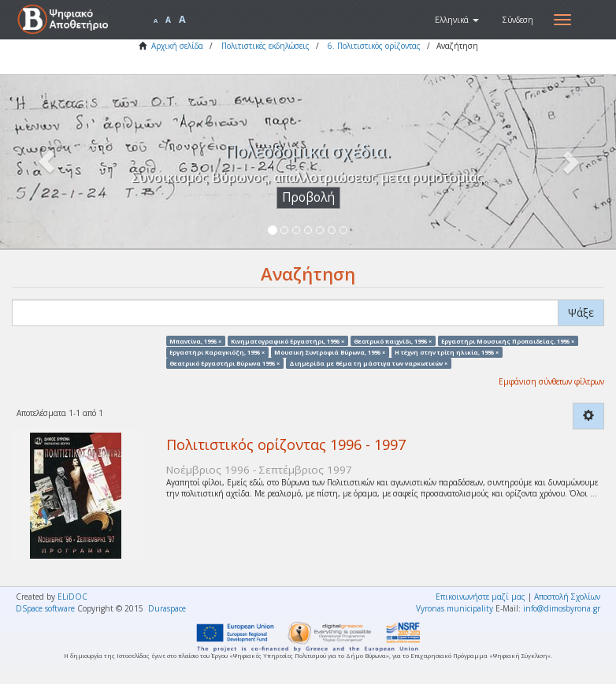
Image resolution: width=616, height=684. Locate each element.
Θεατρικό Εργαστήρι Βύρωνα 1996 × (225, 363)
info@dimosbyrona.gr (562, 608)
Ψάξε (581, 312)
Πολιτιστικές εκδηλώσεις (265, 46)
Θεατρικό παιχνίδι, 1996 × (393, 340)
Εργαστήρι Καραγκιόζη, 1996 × (217, 351)
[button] (457, 20)
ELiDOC (72, 597)
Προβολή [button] (308, 197)
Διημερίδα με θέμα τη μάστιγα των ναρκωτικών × (368, 363)
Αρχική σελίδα (177, 46)
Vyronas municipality (455, 608)
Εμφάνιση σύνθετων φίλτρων (551, 381)
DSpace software (45, 608)
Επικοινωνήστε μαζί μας (481, 597)
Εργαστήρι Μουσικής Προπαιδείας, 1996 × (508, 340)
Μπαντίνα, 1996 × (195, 340)
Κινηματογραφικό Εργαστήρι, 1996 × (288, 340)
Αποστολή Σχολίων (567, 597)
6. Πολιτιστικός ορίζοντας (374, 46)
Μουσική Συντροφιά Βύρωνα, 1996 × (330, 351)
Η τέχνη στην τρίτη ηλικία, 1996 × (447, 351)
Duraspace (167, 608)
